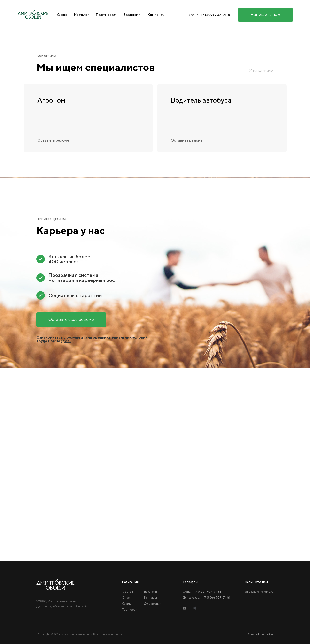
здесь (66, 341)
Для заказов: (206, 597)
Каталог (81, 15)
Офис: (202, 592)
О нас (62, 15)
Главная (127, 592)
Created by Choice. (261, 634)
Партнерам (106, 15)
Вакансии (132, 15)
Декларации (153, 603)
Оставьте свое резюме (71, 319)
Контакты (156, 15)
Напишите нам (265, 14)
